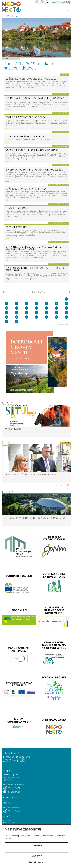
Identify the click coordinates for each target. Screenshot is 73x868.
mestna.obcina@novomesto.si (16, 784)
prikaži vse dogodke (62, 325)
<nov (4, 292)
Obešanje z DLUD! (16, 227)
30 (7, 322)
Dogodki (6, 58)
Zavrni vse (37, 856)
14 (56, 308)
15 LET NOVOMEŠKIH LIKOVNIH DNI (25, 137)
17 (17, 312)
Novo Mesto (16, 7)
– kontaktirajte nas (61, 2)
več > (7, 90)
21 (56, 312)
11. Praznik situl (13, 429)
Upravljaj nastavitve (36, 862)
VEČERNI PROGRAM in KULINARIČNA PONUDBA (32, 150)
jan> (69, 292)
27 (46, 317)
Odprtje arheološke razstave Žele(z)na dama (35, 98)
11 (27, 308)
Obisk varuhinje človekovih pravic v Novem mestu (30, 475)
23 (7, 317)
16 (7, 312)
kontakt (42, 2)
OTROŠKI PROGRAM (16, 208)
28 (56, 317)
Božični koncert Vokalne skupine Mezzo (31, 79)
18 (27, 312)
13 (46, 308)
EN (47, 2)
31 (17, 322)
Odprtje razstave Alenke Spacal (26, 117)
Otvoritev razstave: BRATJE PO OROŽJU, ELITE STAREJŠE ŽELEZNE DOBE (33, 248)
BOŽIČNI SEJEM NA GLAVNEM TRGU (26, 189)
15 (66, 308)
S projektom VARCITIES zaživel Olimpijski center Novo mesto (36, 518)
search (37, 2)
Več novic (61, 485)
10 (17, 308)
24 (17, 317)
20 (46, 312)
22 (66, 312)
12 (36, 308)
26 (36, 317)
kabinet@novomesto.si (14, 807)
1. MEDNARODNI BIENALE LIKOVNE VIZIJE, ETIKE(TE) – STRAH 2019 (36, 269)
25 (27, 317)
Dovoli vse (37, 846)
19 (36, 312)
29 (66, 317)
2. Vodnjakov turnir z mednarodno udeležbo (34, 170)
